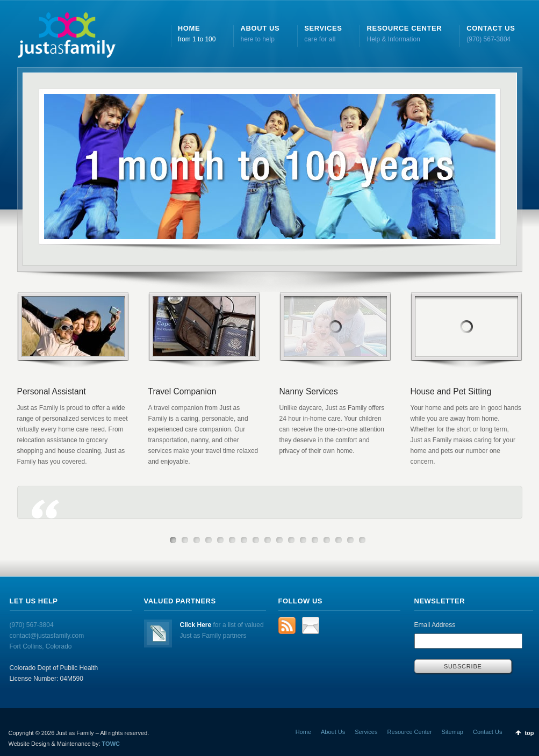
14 (327, 540)
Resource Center (409, 732)
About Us (333, 732)
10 (279, 540)
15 (339, 540)
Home (303, 732)
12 (303, 540)
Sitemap (452, 732)
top (529, 733)
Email (311, 625)
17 (362, 540)
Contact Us (487, 732)
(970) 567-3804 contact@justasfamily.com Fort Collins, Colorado (47, 636)
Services (366, 732)
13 (315, 540)
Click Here (196, 625)
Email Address (435, 625)
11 (291, 540)
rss (287, 625)
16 (350, 540)
